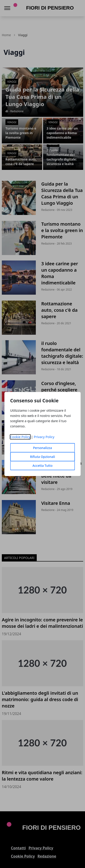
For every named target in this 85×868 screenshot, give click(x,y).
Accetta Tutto (42, 466)
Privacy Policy (44, 437)
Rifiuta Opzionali (42, 457)
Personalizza (43, 448)
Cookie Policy (20, 437)
